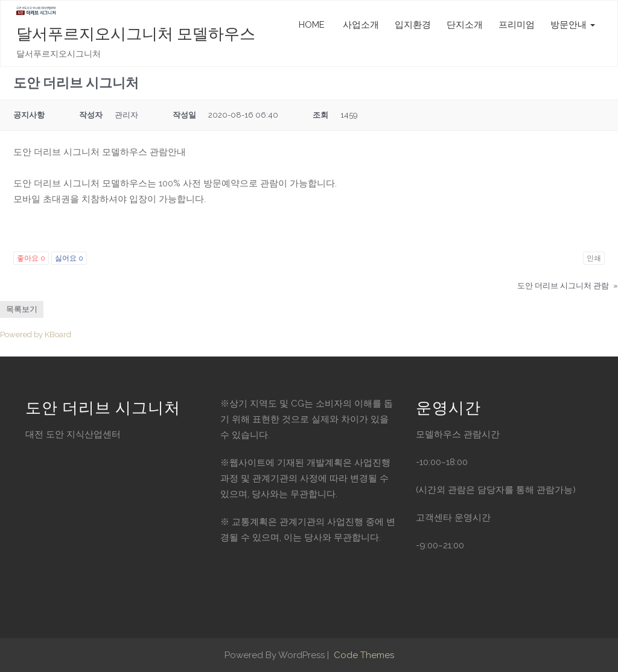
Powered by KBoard (36, 334)
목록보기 (22, 309)
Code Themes (363, 655)
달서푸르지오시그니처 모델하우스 (136, 34)
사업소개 (360, 25)
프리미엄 (517, 25)
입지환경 (413, 25)
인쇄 (594, 258)
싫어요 (69, 258)
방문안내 (573, 25)
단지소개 (465, 25)
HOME (312, 25)
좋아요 (31, 258)
